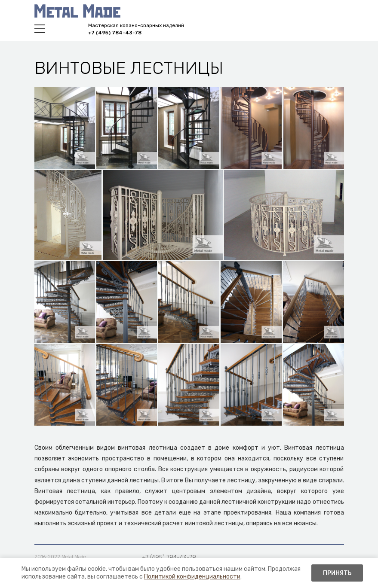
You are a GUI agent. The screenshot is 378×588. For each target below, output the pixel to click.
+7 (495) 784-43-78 (115, 33)
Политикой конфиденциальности (192, 577)
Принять (337, 573)
